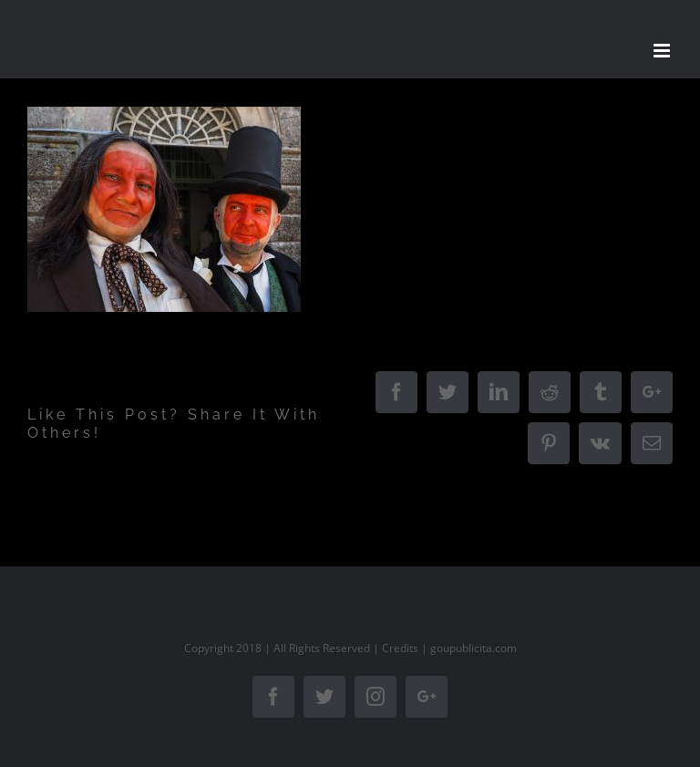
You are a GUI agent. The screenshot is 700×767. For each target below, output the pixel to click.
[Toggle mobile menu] (663, 51)
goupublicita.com (474, 648)
